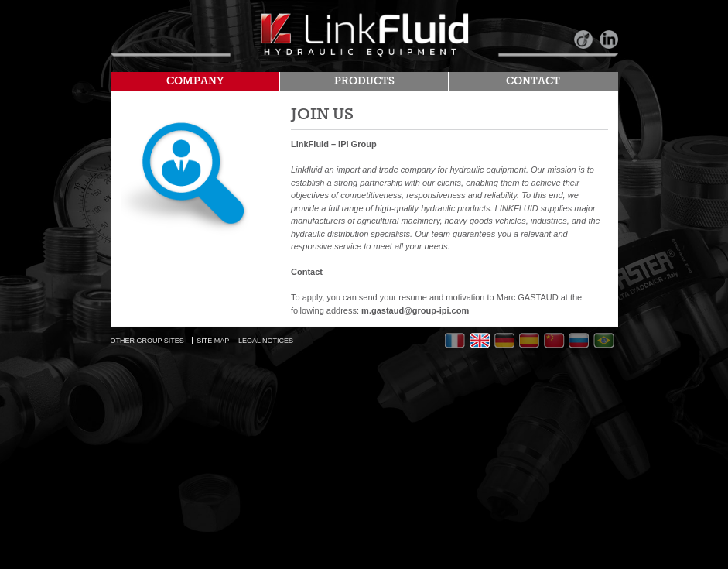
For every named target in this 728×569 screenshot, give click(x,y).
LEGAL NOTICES (266, 341)
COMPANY (195, 81)
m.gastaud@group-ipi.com (415, 310)
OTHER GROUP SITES (147, 341)
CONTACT (533, 81)
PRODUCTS (364, 81)
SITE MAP (213, 341)
